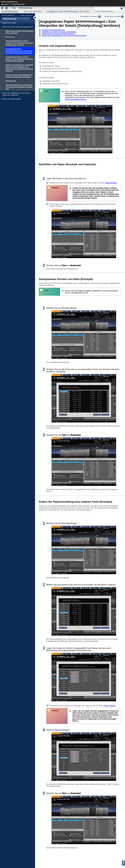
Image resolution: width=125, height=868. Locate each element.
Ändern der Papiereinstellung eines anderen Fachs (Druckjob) (64, 36)
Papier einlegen (111, 183)
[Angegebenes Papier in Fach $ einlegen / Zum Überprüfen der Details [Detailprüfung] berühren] (19, 59)
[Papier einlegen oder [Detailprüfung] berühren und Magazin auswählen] (19, 76)
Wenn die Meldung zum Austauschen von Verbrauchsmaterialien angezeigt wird (19, 87)
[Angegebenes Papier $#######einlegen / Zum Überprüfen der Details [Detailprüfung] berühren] (19, 51)
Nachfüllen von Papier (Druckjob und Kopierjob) (59, 32)
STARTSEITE (7, 11)
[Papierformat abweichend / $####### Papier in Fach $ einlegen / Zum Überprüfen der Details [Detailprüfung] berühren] (19, 68)
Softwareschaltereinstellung (76, 99)
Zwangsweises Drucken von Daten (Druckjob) (58, 34)
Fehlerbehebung (19, 11)
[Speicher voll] (11, 81)
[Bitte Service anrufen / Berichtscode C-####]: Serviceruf (20, 32)
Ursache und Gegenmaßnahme (53, 30)
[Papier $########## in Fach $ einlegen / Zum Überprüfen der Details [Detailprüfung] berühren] (19, 43)
